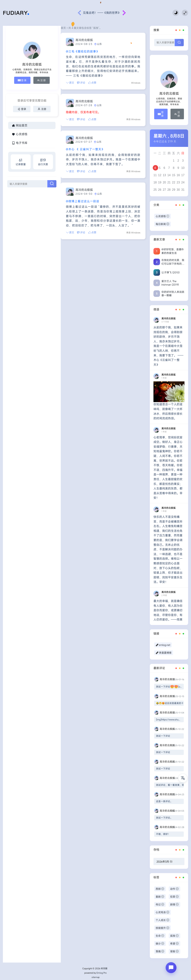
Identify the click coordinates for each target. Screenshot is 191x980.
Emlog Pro (102, 973)
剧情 (174, 904)
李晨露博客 (165, 653)
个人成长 (163, 920)
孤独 (174, 936)
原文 (55, 78)
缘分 (160, 944)
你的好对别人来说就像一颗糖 (173, 294)
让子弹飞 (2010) (171, 272)
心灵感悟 (20, 154)
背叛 (174, 951)
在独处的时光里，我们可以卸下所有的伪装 (173, 262)
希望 (174, 944)
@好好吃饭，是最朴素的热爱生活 (173, 251)
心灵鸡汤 (163, 912)
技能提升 (163, 928)
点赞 (77, 78)
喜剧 (160, 897)
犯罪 (174, 897)
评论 (66, 78)
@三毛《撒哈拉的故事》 (67, 51)
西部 (160, 889)
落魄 (160, 951)
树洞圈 (104, 968)
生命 (160, 936)
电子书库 (20, 163)
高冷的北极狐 (69, 40)
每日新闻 (163, 224)
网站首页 (20, 145)
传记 (160, 904)
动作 (174, 889)
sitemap (96, 977)
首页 (48, 28)
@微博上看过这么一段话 (67, 197)
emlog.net (165, 645)
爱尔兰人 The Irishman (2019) (170, 283)
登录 (14, 85)
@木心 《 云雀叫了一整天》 (70, 145)
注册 (30, 85)
